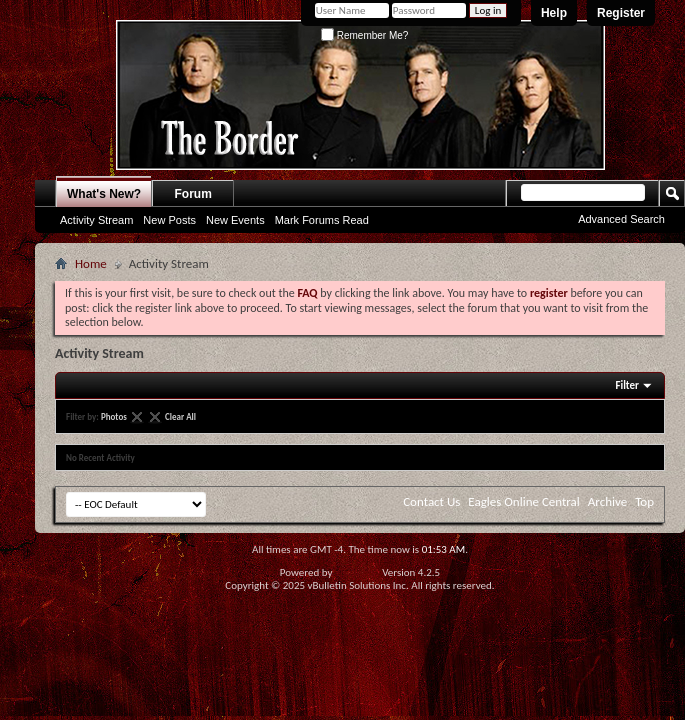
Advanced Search (621, 219)
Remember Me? (364, 35)
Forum (193, 194)
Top (644, 501)
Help (554, 13)
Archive (607, 501)
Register (621, 13)
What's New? (104, 194)
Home (91, 263)
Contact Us (431, 501)
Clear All (180, 416)
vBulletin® (357, 572)
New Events (235, 220)
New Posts (169, 220)
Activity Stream (96, 220)
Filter (627, 385)
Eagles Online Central (524, 501)
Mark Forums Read (322, 220)
